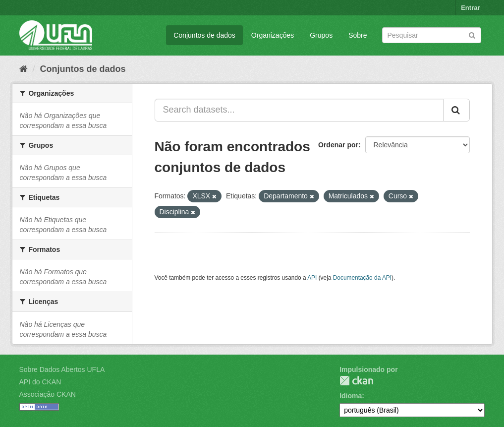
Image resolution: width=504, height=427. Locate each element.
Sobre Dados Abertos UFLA (62, 369)
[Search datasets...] (299, 110)
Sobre (358, 35)
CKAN (356, 381)
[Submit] (472, 34)
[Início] (24, 69)
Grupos (321, 35)
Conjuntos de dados (204, 35)
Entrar (470, 8)
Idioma (351, 396)
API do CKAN (40, 382)
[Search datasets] (432, 35)
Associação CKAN (48, 394)
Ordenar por (338, 145)
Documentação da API (362, 278)
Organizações (273, 35)
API (312, 278)
